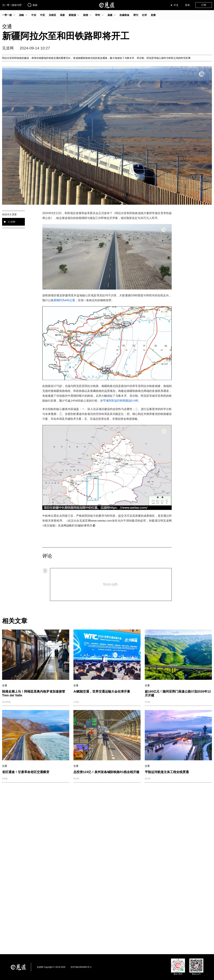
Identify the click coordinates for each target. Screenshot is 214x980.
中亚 (42, 15)
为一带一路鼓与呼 (12, 5)
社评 (144, 15)
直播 (153, 15)
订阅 (204, 5)
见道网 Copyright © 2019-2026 (51, 967)
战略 (22, 15)
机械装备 (124, 15)
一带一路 (7, 15)
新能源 (72, 15)
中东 (34, 15)
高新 (62, 15)
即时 (98, 15)
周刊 (136, 15)
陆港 (86, 15)
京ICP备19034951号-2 (81, 967)
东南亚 (52, 15)
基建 (110, 15)
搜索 (32, 5)
